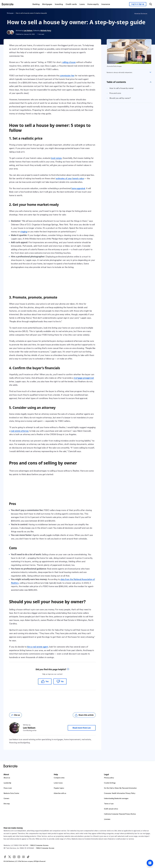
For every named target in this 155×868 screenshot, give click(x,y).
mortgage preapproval (84, 378)
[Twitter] (10, 857)
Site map (7, 804)
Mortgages (10, 13)
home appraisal (78, 188)
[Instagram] (14, 857)
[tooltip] (68, 669)
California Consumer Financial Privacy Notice (120, 814)
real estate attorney (20, 431)
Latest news (58, 783)
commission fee (67, 76)
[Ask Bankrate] (150, 863)
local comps (56, 158)
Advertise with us (60, 793)
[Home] (8, 4)
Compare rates (59, 778)
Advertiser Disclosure (141, 14)
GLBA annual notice (111, 809)
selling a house (69, 62)
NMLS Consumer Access (39, 845)
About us (7, 778)
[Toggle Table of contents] (151, 82)
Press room (8, 788)
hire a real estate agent (38, 647)
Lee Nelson (28, 30)
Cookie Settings (110, 783)
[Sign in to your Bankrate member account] (138, 4)
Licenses (107, 819)
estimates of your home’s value (70, 178)
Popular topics (59, 788)
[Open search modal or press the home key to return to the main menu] (151, 4)
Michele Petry (46, 30)
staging (24, 232)
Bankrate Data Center (11, 793)
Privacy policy (109, 778)
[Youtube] (23, 857)
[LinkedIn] (19, 857)
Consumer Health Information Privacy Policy (120, 793)
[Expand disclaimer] (150, 72)
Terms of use (109, 804)
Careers (6, 799)
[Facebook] (5, 857)
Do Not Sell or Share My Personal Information (120, 788)
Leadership (7, 783)
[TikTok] (28, 857)
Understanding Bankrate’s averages (116, 799)
